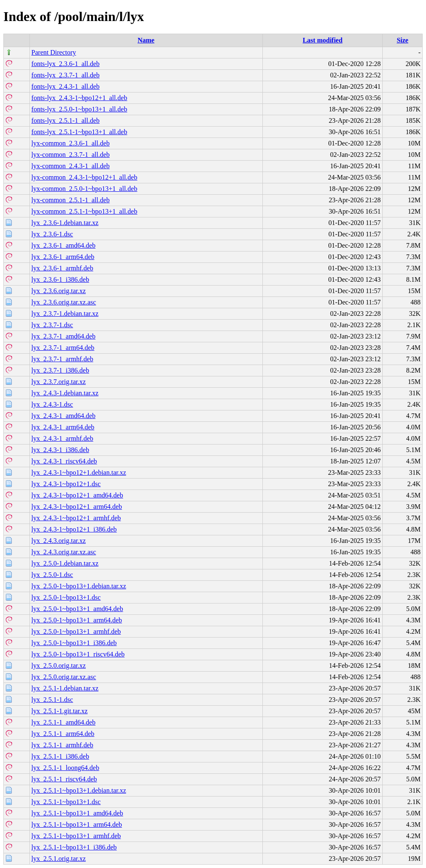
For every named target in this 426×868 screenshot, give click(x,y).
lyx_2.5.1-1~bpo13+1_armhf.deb (76, 836)
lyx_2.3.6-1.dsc (52, 234)
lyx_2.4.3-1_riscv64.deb (64, 461)
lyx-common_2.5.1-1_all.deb (71, 200)
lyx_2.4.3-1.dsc (52, 404)
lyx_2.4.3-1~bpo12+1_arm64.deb (77, 507)
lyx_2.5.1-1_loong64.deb (65, 768)
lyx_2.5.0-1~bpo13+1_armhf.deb (76, 631)
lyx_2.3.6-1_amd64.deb (64, 245)
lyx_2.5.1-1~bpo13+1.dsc (66, 802)
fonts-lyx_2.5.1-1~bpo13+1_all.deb (79, 132)
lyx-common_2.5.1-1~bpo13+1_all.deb (85, 211)
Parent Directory (54, 52)
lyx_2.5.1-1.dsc (52, 700)
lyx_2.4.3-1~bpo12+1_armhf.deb (76, 518)
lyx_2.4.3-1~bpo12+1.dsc (66, 484)
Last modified (323, 40)
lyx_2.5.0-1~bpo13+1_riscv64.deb (78, 654)
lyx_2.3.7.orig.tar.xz (59, 382)
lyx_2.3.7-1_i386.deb (60, 370)
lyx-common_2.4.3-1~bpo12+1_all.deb (85, 177)
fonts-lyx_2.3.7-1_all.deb (66, 75)
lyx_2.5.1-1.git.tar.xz (60, 711)
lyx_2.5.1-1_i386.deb (60, 756)
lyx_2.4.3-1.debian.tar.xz (65, 393)
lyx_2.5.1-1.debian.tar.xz (65, 688)
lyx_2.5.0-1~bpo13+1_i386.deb (74, 643)
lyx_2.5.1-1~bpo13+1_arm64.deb (77, 824)
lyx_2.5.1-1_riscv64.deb (64, 779)
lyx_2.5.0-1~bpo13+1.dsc (66, 597)
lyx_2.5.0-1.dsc (52, 575)
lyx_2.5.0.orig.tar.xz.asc (64, 677)
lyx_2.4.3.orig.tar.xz (59, 541)
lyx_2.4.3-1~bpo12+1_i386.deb (74, 529)
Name (146, 40)
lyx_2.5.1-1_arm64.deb (63, 734)
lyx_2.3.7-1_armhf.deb (62, 359)
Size (402, 40)
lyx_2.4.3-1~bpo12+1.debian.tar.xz (79, 472)
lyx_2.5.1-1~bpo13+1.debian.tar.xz (79, 790)
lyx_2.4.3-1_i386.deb (60, 450)
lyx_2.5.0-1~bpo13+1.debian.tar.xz (79, 586)
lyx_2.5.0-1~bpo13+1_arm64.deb (77, 620)
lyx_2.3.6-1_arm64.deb (63, 257)
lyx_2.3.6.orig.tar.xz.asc (64, 302)
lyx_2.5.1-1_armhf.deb (62, 745)
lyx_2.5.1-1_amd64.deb (64, 722)
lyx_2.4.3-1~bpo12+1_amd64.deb (77, 495)
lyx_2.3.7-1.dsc (52, 325)
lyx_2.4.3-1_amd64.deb (64, 416)
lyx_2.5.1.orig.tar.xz (59, 859)
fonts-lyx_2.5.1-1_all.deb (66, 120)
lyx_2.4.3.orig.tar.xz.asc (64, 552)
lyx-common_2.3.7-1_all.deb (71, 155)
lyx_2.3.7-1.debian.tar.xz (65, 314)
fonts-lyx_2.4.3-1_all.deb (66, 86)
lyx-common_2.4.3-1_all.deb (71, 166)
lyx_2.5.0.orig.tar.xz (59, 666)
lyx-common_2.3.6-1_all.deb (71, 143)
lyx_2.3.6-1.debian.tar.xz (65, 223)
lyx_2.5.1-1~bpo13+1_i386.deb (74, 847)
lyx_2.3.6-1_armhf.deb (62, 268)
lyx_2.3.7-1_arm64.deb (63, 348)
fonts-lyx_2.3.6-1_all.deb (66, 64)
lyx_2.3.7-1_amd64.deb (64, 336)
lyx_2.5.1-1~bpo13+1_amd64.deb (77, 813)
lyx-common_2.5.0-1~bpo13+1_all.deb (85, 189)
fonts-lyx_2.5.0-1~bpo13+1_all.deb (79, 109)
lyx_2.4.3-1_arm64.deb (63, 427)
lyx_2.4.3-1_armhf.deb (62, 438)
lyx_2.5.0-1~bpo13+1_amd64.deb (77, 609)
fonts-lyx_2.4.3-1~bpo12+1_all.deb (79, 98)
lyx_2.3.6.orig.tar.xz (59, 291)
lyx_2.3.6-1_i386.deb (60, 279)
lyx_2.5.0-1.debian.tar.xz (65, 563)
